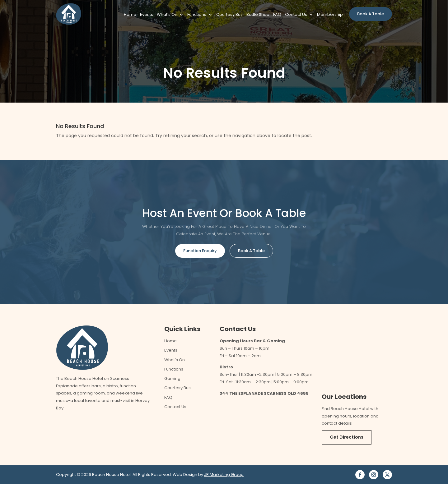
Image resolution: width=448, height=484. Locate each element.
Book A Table (371, 14)
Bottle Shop (258, 15)
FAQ (277, 15)
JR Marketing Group (224, 475)
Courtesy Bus (229, 15)
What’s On (167, 15)
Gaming (172, 378)
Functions (197, 15)
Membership (330, 15)
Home (130, 15)
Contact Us (296, 15)
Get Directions (347, 437)
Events (147, 15)
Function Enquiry (200, 251)
